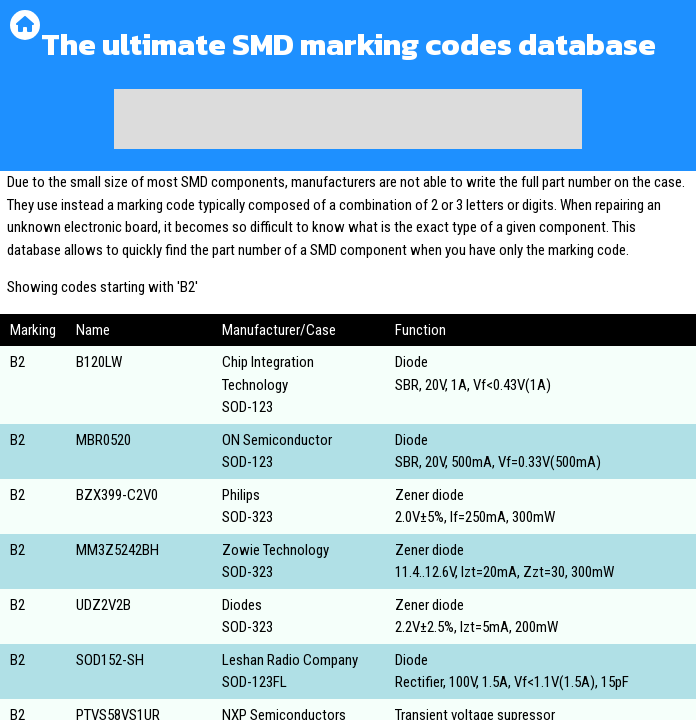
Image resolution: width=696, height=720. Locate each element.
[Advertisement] (348, 119)
